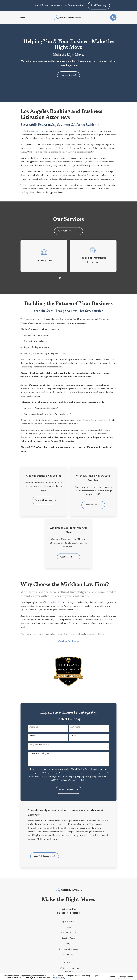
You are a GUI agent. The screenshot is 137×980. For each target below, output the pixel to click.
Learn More (44, 501)
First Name (34, 727)
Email (73, 736)
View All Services (68, 231)
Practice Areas (68, 938)
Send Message (69, 790)
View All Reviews (45, 856)
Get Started (68, 557)
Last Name (75, 727)
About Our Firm (68, 933)
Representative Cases (68, 949)
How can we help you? (39, 754)
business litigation (53, 603)
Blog (68, 944)
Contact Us (69, 75)
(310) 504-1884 (68, 913)
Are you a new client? (39, 745)
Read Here (99, 6)
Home (68, 927)
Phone (32, 736)
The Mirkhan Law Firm (34, 131)
